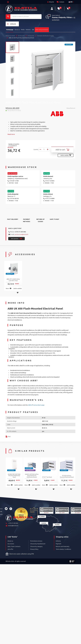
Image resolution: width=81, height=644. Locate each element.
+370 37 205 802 (20, 232)
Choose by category (36, 546)
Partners (28, 30)
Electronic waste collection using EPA (20, 554)
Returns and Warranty (63, 546)
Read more (11, 134)
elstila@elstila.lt (12, 526)
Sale (33, 30)
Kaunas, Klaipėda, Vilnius (62, 17)
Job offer (10, 549)
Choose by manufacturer (38, 544)
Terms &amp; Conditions (63, 549)
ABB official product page (36, 405)
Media (23, 30)
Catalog (12, 24)
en (71, 2)
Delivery (58, 541)
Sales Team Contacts (14, 546)
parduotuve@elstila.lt (21, 234)
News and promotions (42, 30)
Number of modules (14, 144)
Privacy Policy (34, 549)
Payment (59, 544)
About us (17, 30)
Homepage (10, 30)
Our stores (11, 544)
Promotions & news (36, 541)
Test (9, 436)
